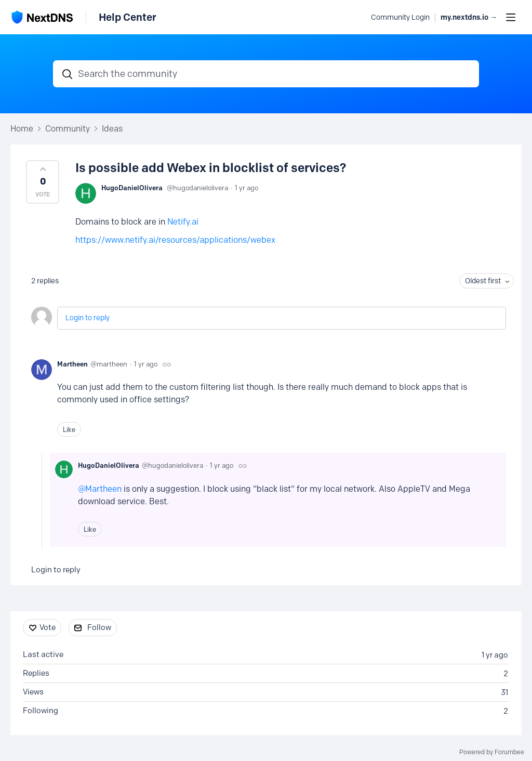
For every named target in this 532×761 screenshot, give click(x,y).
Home (22, 129)
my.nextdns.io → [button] (469, 17)
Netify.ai (183, 222)
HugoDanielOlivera (132, 188)
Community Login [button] (400, 17)
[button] (43, 182)
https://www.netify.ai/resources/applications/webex (175, 240)
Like (69, 429)
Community (68, 129)
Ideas (112, 129)
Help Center (128, 17)
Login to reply (88, 318)
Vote (48, 627)
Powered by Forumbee (492, 752)
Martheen (72, 364)
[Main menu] (511, 17)
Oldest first (483, 281)
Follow (99, 627)
